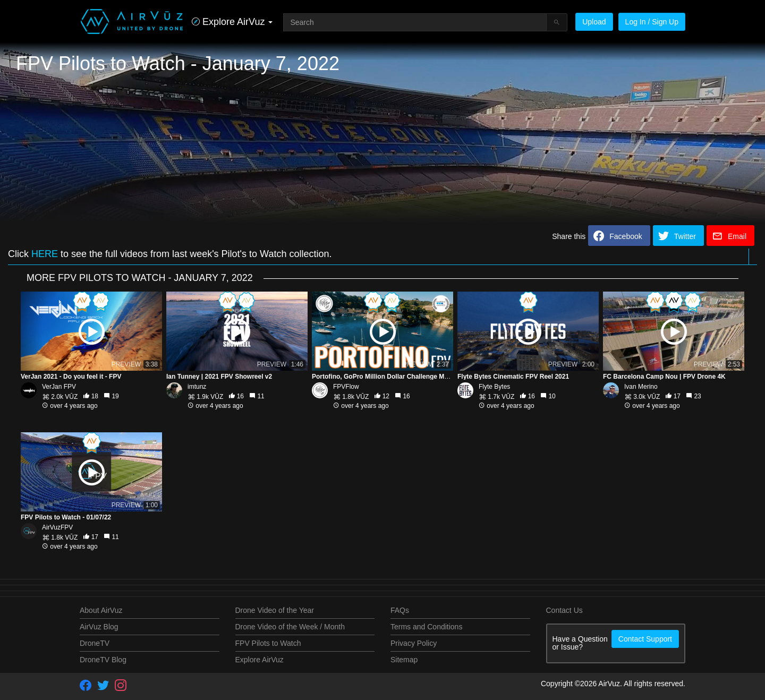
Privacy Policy (414, 643)
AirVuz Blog (99, 627)
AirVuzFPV (57, 527)
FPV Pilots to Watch (268, 643)
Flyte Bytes (494, 387)
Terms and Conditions (426, 627)
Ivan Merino (641, 387)
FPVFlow (346, 387)
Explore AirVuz (260, 660)
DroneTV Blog (103, 660)
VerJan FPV (59, 387)
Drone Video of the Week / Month (290, 627)
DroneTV (95, 643)
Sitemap (404, 660)
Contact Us (564, 610)
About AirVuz (101, 610)
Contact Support (645, 639)
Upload (594, 22)
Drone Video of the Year (275, 610)
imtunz (197, 387)
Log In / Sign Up (652, 22)
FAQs (400, 610)
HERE (45, 254)
